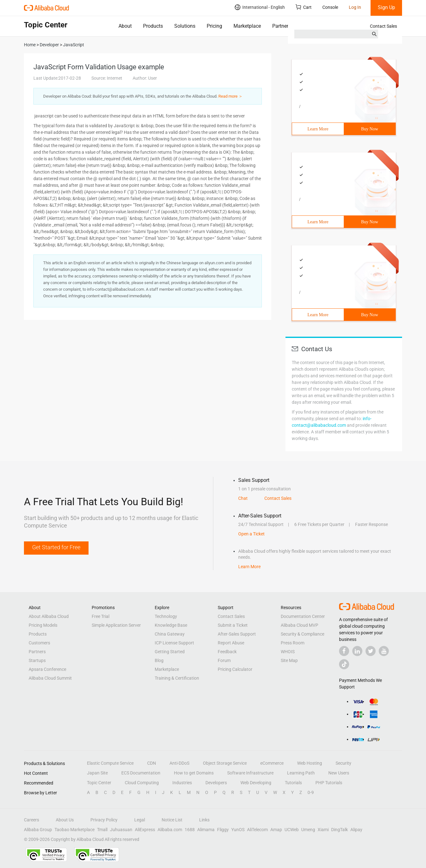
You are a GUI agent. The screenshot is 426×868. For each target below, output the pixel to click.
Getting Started (170, 652)
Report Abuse (231, 643)
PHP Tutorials (329, 783)
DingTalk (340, 830)
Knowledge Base (171, 625)
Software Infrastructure (250, 773)
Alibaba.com (170, 830)
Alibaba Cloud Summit (50, 678)
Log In (355, 7)
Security (343, 763)
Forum (224, 660)
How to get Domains (194, 773)
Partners (282, 26)
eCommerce (272, 763)
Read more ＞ (230, 96)
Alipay (356, 830)
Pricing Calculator (235, 669)
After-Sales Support (237, 634)
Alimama (206, 830)
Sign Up (386, 7)
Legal (140, 820)
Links (204, 820)
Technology (166, 616)
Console (330, 7)
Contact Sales (383, 26)
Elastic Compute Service (110, 763)
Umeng (308, 830)
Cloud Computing (142, 783)
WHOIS (288, 652)
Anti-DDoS (179, 763)
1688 (190, 830)
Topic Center (99, 783)
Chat (243, 498)
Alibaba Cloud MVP (299, 625)
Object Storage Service (225, 763)
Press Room (293, 643)
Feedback (227, 652)
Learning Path (301, 773)
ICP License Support (174, 643)
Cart (304, 7)
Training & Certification (177, 678)
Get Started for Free (56, 547)
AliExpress (145, 830)
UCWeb (292, 830)
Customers (39, 643)
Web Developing (256, 783)
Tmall (102, 830)
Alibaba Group (38, 830)
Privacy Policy (104, 820)
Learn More (318, 129)
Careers (32, 820)
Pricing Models (43, 625)
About (125, 26)
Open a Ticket (251, 534)
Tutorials (293, 783)
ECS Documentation (141, 773)
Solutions (185, 26)
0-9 (311, 792)
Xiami (323, 830)
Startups (37, 660)
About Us (65, 820)
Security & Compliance (302, 634)
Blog (159, 660)
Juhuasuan (121, 830)
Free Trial (101, 616)
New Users (339, 773)
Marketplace (247, 26)
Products (153, 26)
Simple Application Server (116, 625)
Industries (182, 783)
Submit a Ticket (233, 625)
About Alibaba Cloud (49, 616)
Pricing (214, 26)
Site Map (289, 660)
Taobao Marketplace (75, 830)
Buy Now (370, 129)
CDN (152, 763)
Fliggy (223, 830)
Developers (216, 783)
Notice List (172, 820)
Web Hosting (310, 763)
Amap (276, 830)
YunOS (238, 830)
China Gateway (170, 634)
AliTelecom (257, 830)
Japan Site (97, 773)
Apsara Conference (47, 669)
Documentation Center (303, 616)
